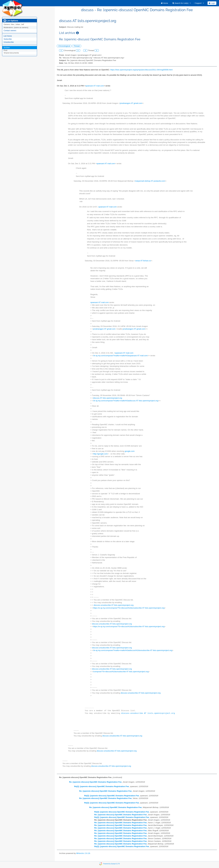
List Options (11, 21)
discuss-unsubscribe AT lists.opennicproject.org (113, 605)
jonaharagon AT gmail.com (131, 103)
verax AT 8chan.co (143, 261)
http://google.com (100, 454)
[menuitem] (164, 3)
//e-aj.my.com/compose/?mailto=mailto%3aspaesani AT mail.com (120, 356)
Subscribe (8, 39)
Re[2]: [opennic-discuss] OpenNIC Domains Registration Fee (102, 786)
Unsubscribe (9, 42)
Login (212, 3)
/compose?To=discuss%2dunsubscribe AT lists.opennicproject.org (121, 672)
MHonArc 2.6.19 (83, 853)
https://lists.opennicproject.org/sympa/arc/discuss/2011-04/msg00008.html (141, 70)
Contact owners (10, 30)
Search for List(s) (181, 3)
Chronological (64, 46)
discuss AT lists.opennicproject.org (108, 398)
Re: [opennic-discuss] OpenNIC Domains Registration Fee (95, 782)
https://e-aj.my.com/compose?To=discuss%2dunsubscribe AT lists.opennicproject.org (129, 608)
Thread (77, 46)
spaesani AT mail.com (95, 86)
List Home (8, 36)
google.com (130, 451)
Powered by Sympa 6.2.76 (111, 864)
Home (164, 3)
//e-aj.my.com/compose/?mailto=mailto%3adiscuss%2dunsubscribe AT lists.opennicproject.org (133, 650)
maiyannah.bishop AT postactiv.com (150, 181)
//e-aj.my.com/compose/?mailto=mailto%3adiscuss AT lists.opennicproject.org (126, 401)
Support (198, 3)
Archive (7, 48)
